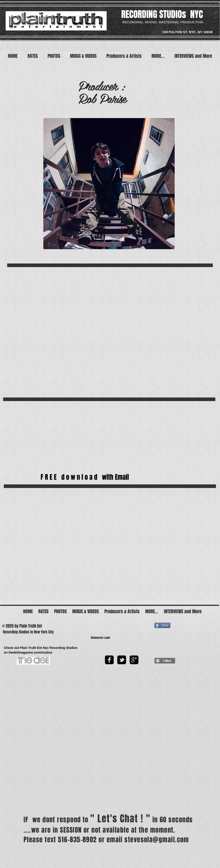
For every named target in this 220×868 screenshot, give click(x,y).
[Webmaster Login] (100, 638)
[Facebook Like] (134, 622)
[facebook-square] (109, 660)
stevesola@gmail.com (157, 840)
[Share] (162, 625)
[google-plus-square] (134, 660)
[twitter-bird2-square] (122, 660)
